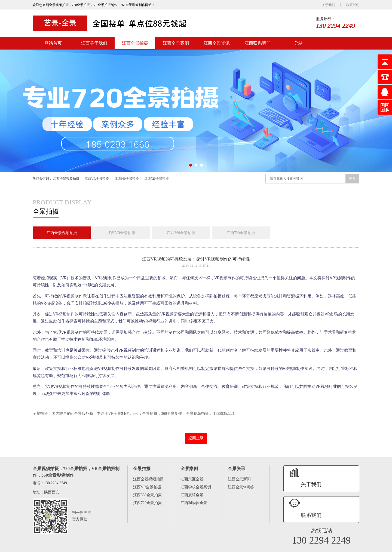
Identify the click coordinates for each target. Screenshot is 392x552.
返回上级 (196, 438)
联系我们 (353, 5)
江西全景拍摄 (135, 43)
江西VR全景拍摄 (97, 179)
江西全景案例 (176, 43)
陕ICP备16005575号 (331, 547)
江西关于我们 (94, 43)
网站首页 (53, 43)
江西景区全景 (192, 479)
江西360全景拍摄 (127, 179)
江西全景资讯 (217, 43)
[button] (191, 165)
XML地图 (352, 547)
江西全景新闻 (239, 479)
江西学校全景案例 (196, 487)
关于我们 (329, 5)
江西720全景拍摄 (157, 179)
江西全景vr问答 (241, 487)
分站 (298, 43)
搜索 (352, 179)
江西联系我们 (258, 43)
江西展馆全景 (192, 495)
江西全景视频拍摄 (66, 179)
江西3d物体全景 (194, 503)
